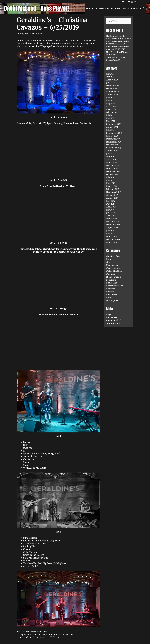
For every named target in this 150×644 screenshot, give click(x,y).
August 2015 (112, 228)
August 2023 (112, 95)
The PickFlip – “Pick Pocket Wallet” (116, 59)
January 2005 (112, 242)
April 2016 (111, 216)
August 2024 (112, 80)
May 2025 (111, 77)
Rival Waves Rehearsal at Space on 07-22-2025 (118, 43)
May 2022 (111, 121)
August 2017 (112, 198)
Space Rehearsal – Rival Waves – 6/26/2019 (39, 637)
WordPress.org (113, 323)
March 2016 (112, 219)
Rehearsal (111, 289)
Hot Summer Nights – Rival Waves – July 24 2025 (118, 37)
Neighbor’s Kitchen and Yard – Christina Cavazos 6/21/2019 (46, 634)
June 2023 (111, 100)
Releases (110, 292)
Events (109, 259)
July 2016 (110, 210)
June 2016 (111, 213)
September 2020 (114, 133)
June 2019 (111, 154)
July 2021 (110, 130)
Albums (118, 8)
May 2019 (111, 157)
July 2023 (110, 97)
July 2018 (110, 177)
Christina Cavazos (27, 632)
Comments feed (114, 320)
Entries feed (112, 317)
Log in (109, 314)
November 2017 (113, 192)
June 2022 (111, 118)
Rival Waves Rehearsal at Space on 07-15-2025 (118, 48)
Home (88, 8)
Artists (102, 8)
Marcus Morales (114, 268)
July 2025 (110, 74)
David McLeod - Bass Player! (37, 8)
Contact (137, 8)
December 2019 (113, 139)
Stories (110, 298)
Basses (110, 8)
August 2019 (112, 151)
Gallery (126, 8)
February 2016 (113, 222)
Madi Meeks (112, 265)
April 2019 (111, 160)
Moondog (111, 274)
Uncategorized (113, 301)
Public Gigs (42, 632)
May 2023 (111, 103)
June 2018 (111, 180)
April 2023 (111, 106)
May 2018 (111, 183)
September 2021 (114, 124)
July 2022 (111, 115)
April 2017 (111, 207)
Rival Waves (112, 295)
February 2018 (113, 189)
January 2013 (112, 236)
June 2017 (111, 201)
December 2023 (113, 86)
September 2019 (114, 148)
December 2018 (113, 171)
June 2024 (111, 83)
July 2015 (110, 231)
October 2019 (112, 145)
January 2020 (112, 136)
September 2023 (114, 92)
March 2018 (112, 186)
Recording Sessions (115, 286)
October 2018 (112, 174)
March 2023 (112, 109)
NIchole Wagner (114, 277)
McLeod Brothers (114, 271)
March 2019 (112, 163)
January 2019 (112, 168)
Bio (95, 8)
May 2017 (111, 204)
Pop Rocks (111, 280)
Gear (108, 262)
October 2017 (112, 195)
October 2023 (112, 89)
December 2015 (113, 225)
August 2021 (112, 127)
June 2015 (111, 233)
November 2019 (113, 142)
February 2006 (113, 239)
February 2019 (113, 165)
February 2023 (113, 112)
